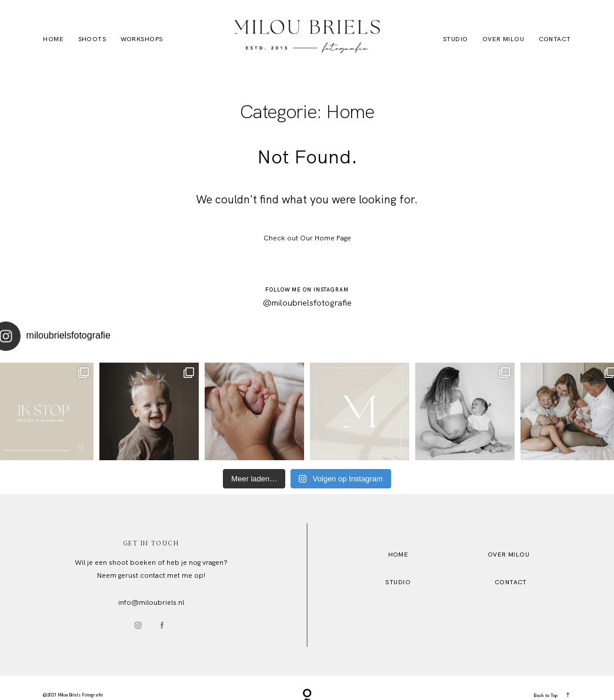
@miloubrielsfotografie (307, 302)
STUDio (398, 582)
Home (53, 38)
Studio (456, 38)
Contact (555, 38)
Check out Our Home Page (307, 238)
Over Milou (503, 38)
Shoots (92, 38)
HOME (398, 554)
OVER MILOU (508, 554)
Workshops (142, 38)
